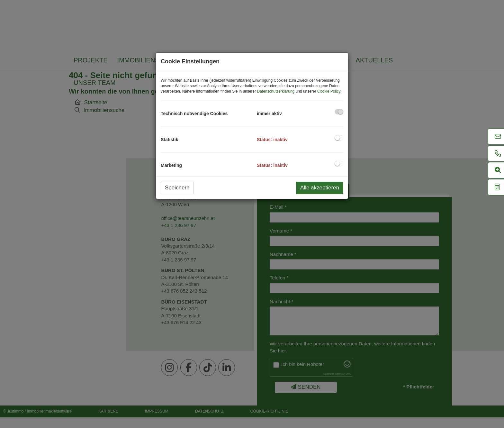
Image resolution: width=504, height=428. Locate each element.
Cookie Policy (329, 91)
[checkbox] (339, 112)
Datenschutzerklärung (276, 91)
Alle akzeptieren (320, 188)
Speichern (177, 188)
